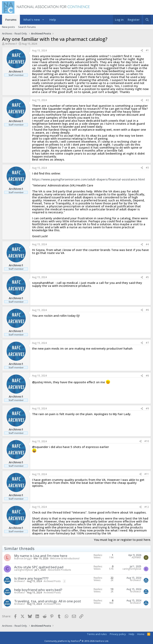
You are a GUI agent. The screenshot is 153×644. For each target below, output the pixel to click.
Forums (11, 20)
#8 (147, 376)
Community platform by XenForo (77, 641)
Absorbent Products (59, 570)
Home (141, 634)
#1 (147, 50)
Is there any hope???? (31, 578)
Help (53, 20)
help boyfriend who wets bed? (38, 590)
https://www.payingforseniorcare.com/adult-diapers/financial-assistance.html (88, 179)
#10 (147, 441)
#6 (147, 310)
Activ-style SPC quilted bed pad (39, 567)
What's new (32, 20)
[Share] (142, 50)
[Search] (147, 20)
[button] (43, 20)
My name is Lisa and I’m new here (41, 556)
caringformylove (24, 570)
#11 (147, 474)
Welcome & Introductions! (65, 558)
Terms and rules (97, 634)
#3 (147, 168)
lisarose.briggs (23, 558)
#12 (147, 507)
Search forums (27, 27)
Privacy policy (118, 634)
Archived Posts (52, 581)
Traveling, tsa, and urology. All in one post (48, 601)
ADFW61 (136, 557)
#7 (147, 343)
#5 (147, 277)
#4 (147, 244)
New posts (8, 27)
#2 (147, 100)
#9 (147, 408)
